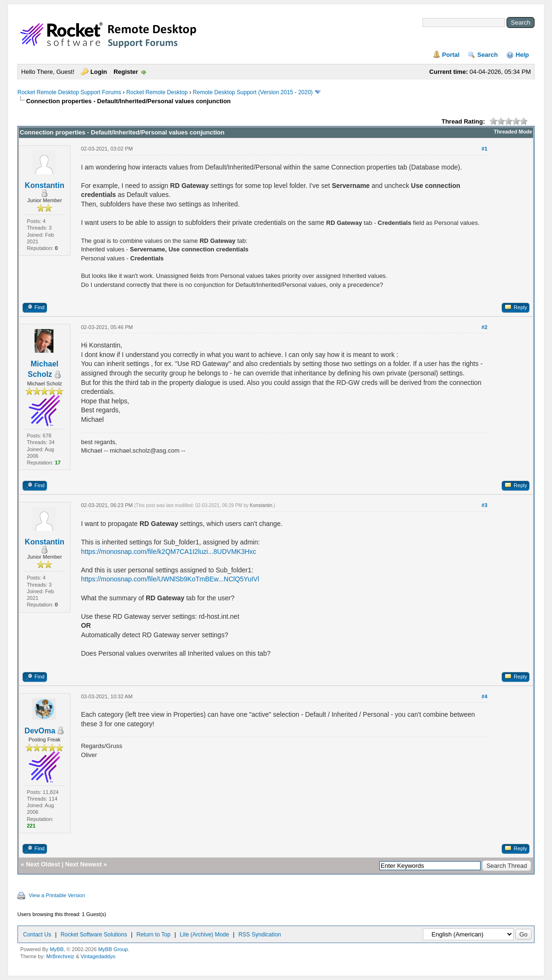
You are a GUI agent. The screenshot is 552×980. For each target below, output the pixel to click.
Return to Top (153, 935)
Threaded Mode (513, 132)
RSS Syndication (260, 935)
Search (487, 55)
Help (522, 55)
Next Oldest (43, 864)
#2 (484, 327)
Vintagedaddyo (98, 956)
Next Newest (83, 864)
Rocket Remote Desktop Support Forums (69, 92)
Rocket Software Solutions (94, 935)
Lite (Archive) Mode (204, 935)
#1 (484, 149)
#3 (484, 505)
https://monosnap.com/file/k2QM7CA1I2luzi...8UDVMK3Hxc (168, 552)
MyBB (57, 949)
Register (126, 72)
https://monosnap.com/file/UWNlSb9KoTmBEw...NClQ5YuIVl (170, 579)
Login (99, 72)
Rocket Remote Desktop (157, 92)
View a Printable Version (57, 895)
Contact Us (37, 935)
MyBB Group (113, 949)
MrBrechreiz (60, 956)
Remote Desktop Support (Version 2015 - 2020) (253, 92)
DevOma (40, 731)
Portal (451, 55)
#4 (484, 696)
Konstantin (44, 185)
